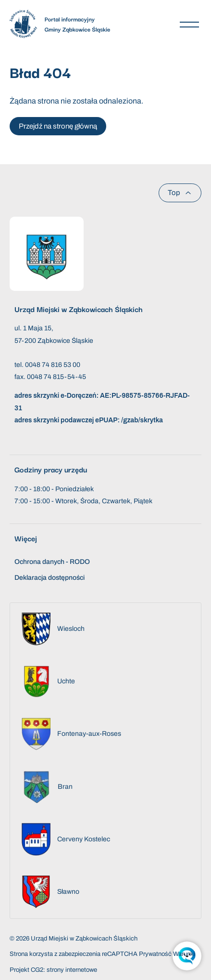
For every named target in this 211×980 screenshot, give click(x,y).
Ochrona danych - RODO (52, 562)
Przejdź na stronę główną (58, 126)
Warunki (184, 954)
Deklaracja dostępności (50, 578)
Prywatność (155, 954)
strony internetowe (72, 970)
